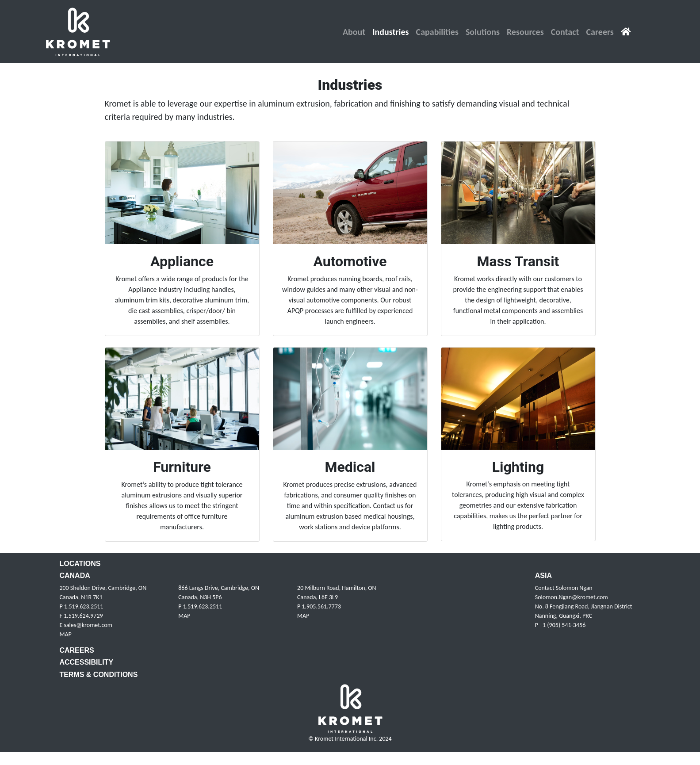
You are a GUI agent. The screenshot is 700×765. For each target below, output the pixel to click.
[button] (354, 32)
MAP (65, 634)
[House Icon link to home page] (626, 32)
